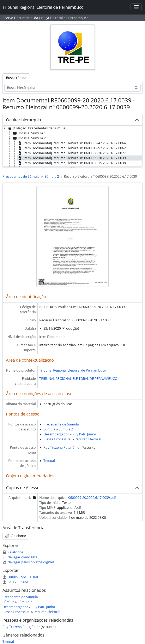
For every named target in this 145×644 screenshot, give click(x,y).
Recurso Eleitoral (88, 439)
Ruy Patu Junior (84, 434)
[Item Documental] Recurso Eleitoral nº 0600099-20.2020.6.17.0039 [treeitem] (72, 158)
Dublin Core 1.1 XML (21, 577)
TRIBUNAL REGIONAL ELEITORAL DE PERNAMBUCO (78, 379)
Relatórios (13, 552)
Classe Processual (57, 439)
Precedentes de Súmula (21, 176)
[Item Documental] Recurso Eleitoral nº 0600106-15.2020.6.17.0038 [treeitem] (72, 163)
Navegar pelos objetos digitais (28, 562)
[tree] (72, 146)
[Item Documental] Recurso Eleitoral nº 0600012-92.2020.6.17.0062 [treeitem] (72, 148)
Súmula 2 (52, 176)
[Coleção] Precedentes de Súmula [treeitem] (36, 128)
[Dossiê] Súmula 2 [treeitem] (29, 138)
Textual (49, 461)
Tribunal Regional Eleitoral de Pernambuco (73, 370)
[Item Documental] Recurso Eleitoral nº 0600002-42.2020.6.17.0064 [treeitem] (72, 143)
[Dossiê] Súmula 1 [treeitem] (29, 133)
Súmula (49, 429)
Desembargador (56, 434)
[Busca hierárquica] (68, 88)
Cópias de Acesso (23, 488)
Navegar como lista (20, 557)
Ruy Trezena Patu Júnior (62, 447)
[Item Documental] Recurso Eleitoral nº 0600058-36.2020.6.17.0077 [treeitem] (72, 153)
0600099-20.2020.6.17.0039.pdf (92, 498)
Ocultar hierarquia (23, 120)
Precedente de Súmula (61, 424)
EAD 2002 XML (16, 582)
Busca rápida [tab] (16, 78)
